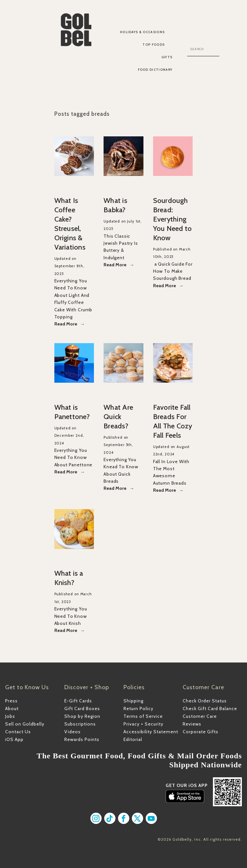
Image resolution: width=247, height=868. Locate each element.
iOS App (14, 739)
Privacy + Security (143, 724)
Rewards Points (82, 739)
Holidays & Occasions (142, 32)
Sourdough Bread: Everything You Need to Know (172, 219)
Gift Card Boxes (82, 708)
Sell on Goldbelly (25, 724)
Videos (73, 732)
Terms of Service (143, 716)
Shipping (133, 701)
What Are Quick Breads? (118, 417)
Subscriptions (80, 724)
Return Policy (138, 708)
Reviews (192, 724)
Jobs (10, 716)
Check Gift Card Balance (210, 708)
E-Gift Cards (78, 701)
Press (11, 701)
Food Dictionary (155, 70)
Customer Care (200, 716)
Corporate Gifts (201, 732)
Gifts (167, 57)
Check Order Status (205, 701)
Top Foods (154, 45)
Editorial (133, 739)
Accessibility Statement (151, 732)
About (12, 708)
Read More (66, 324)
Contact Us (18, 732)
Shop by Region (82, 716)
